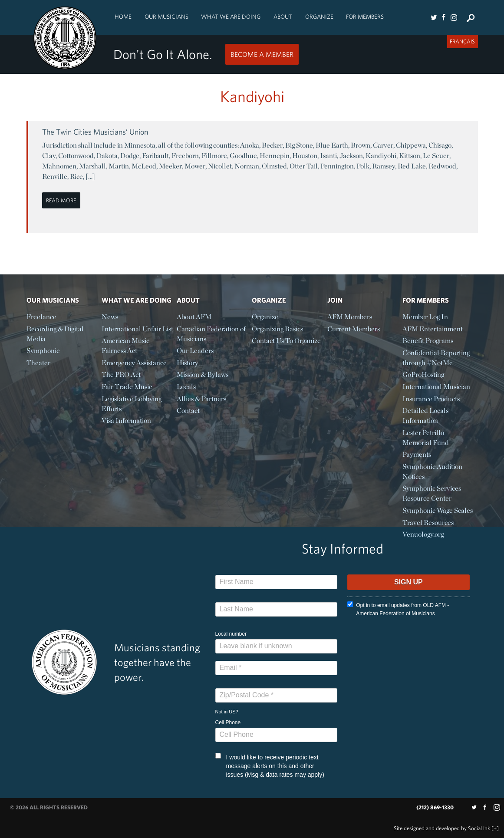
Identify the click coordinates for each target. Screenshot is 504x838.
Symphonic (43, 351)
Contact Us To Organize (286, 341)
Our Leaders (195, 351)
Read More (61, 200)
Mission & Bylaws (203, 374)
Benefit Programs (428, 341)
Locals (186, 387)
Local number (231, 634)
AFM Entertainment (433, 329)
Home (123, 16)
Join (335, 300)
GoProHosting (423, 374)
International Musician (436, 387)
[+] (495, 828)
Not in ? (227, 712)
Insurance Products (431, 399)
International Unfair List (137, 329)
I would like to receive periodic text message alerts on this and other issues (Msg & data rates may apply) (270, 765)
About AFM (194, 317)
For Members (365, 16)
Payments (417, 454)
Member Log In (425, 317)
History (188, 363)
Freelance (41, 317)
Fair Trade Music (127, 387)
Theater (38, 363)
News (110, 317)
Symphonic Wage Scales (438, 510)
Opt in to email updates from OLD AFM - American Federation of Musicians (398, 609)
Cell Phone (228, 723)
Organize (319, 16)
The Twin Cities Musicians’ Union (95, 132)
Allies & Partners (201, 399)
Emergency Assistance (134, 363)
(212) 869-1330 (435, 807)
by (442, 828)
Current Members (354, 329)
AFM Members (350, 317)
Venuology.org (423, 534)
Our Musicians (166, 16)
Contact (188, 411)
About (283, 16)
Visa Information (126, 421)
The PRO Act (121, 374)
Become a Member (262, 54)
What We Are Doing (231, 16)
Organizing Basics (277, 329)
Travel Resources (428, 523)
